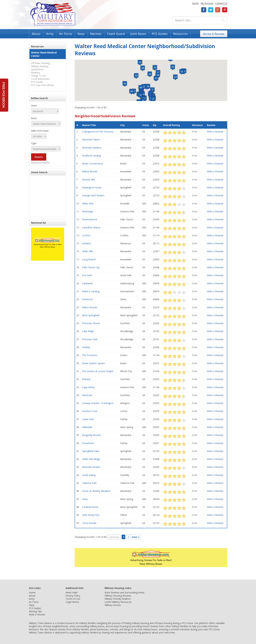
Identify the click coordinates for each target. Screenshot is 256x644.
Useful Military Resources (118, 602)
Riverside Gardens (92, 148)
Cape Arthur (89, 387)
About (36, 34)
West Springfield (91, 315)
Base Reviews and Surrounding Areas (125, 592)
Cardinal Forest (90, 507)
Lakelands (88, 283)
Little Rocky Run (91, 515)
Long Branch (89, 259)
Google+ (218, 10)
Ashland (86, 243)
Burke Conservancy (92, 163)
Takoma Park (89, 483)
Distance (197, 125)
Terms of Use (73, 599)
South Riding (89, 475)
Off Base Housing (40, 63)
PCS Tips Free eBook (42, 85)
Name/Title (89, 125)
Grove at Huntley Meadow (96, 491)
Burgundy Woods (91, 435)
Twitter (211, 10)
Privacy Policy (73, 596)
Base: (34, 118)
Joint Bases (138, 34)
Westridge (88, 211)
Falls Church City (91, 267)
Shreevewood (89, 219)
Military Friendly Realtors (118, 599)
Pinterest (225, 10)
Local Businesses (40, 79)
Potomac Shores (91, 323)
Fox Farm (87, 275)
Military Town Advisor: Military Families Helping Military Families (53, 14)
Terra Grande (89, 523)
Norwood (87, 299)
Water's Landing (91, 291)
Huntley (86, 347)
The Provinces (90, 355)
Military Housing (40, 66)
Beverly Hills (89, 180)
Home (195, 3)
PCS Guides (160, 34)
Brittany (86, 379)
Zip (155, 125)
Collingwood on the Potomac (98, 132)
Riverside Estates (91, 467)
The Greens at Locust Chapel (98, 371)
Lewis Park (88, 419)
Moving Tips (35, 611)
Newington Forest (92, 187)
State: (34, 106)
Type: (34, 143)
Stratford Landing (91, 156)
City (122, 125)
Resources (180, 34)
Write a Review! (215, 132)
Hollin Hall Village (91, 459)
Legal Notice (72, 602)
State (146, 125)
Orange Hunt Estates (93, 195)
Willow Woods (90, 171)
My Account (207, 3)
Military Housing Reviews (118, 596)
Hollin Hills (88, 251)
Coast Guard (116, 34)
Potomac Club (90, 339)
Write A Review (214, 34)
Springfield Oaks (91, 451)
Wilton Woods (90, 307)
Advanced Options (40, 162)
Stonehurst (88, 443)
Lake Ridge (88, 331)
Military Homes (113, 605)
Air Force (66, 34)
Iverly (85, 499)
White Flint (88, 204)
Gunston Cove (90, 411)
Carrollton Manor (91, 227)
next (136, 537)
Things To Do (38, 76)
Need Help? (72, 592)
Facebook (204, 10)
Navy (81, 34)
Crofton (86, 235)
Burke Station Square (93, 363)
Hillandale (87, 427)
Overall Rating (171, 125)
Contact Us (221, 3)
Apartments (37, 69)
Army (50, 34)
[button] (153, 99)
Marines (96, 34)
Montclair (87, 395)
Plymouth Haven (91, 140)
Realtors (36, 73)
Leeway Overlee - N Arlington (98, 403)
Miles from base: (40, 131)
